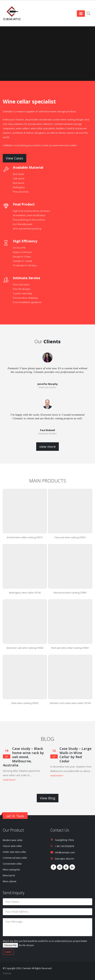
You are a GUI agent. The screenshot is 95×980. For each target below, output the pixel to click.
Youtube (66, 867)
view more (47, 447)
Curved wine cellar (12, 864)
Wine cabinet (9, 881)
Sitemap (7, 973)
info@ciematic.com (65, 852)
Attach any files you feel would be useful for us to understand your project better (45, 943)
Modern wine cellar (13, 840)
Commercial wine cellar (15, 858)
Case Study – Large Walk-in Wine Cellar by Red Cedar (76, 755)
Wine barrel (9, 875)
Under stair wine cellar (14, 852)
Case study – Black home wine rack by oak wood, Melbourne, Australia (23, 757)
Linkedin (72, 867)
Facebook (53, 867)
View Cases (15, 158)
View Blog (48, 798)
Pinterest (60, 867)
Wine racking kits (11, 870)
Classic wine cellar (12, 846)
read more (10, 780)
